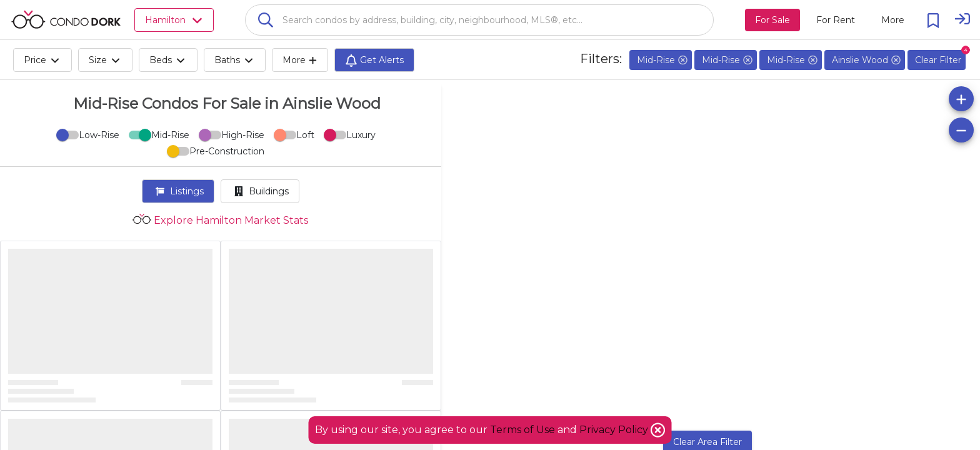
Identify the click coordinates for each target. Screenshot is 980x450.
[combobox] (479, 20)
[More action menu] (893, 20)
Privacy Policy (615, 430)
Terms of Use (522, 430)
